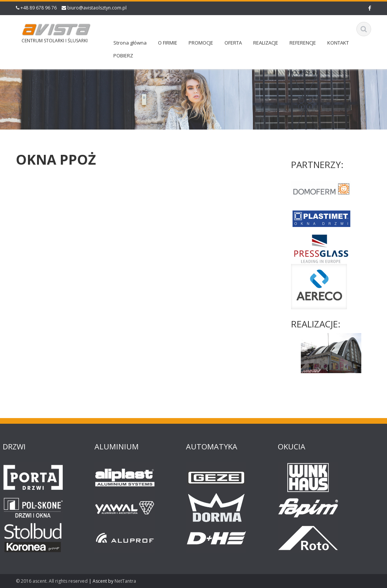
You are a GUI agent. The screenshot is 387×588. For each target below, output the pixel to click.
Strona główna (130, 43)
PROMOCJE (201, 43)
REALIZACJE (266, 43)
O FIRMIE (168, 43)
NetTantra (125, 581)
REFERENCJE (303, 43)
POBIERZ (123, 56)
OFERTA (233, 43)
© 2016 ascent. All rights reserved (52, 581)
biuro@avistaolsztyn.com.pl (97, 8)
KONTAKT (338, 43)
